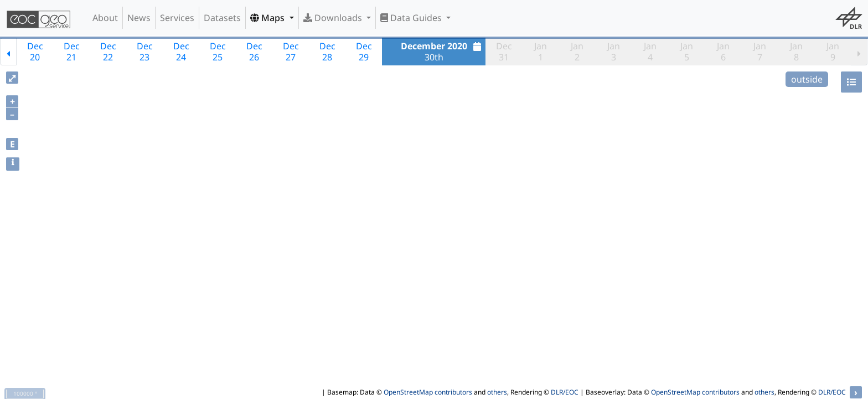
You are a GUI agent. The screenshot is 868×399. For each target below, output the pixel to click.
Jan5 (687, 52)
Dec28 (327, 52)
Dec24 (181, 52)
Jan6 (723, 52)
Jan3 (614, 52)
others (497, 392)
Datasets (222, 18)
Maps (268, 18)
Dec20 (35, 52)
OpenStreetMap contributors (428, 392)
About (105, 18)
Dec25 (218, 52)
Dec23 (145, 52)
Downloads (334, 18)
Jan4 (650, 52)
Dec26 (254, 52)
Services (177, 18)
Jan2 (577, 52)
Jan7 (760, 52)
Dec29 (364, 52)
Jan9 (833, 52)
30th (443, 52)
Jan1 (541, 52)
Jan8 (796, 52)
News (139, 18)
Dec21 (72, 52)
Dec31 (504, 52)
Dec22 (108, 52)
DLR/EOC (565, 392)
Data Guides (412, 18)
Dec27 (291, 52)
